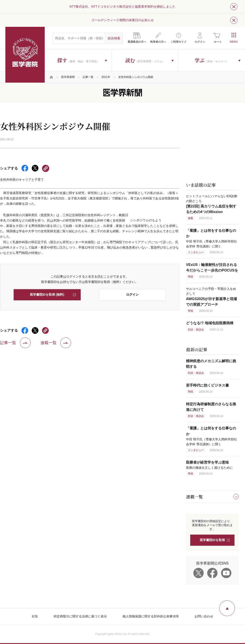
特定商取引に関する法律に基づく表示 (80, 616)
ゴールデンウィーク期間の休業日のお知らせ (122, 20)
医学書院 (25, 55)
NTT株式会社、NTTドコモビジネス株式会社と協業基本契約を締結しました (122, 6)
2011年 (106, 77)
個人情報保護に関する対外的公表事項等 (151, 616)
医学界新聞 (68, 77)
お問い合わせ (204, 616)
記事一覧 (88, 77)
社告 (35, 616)
